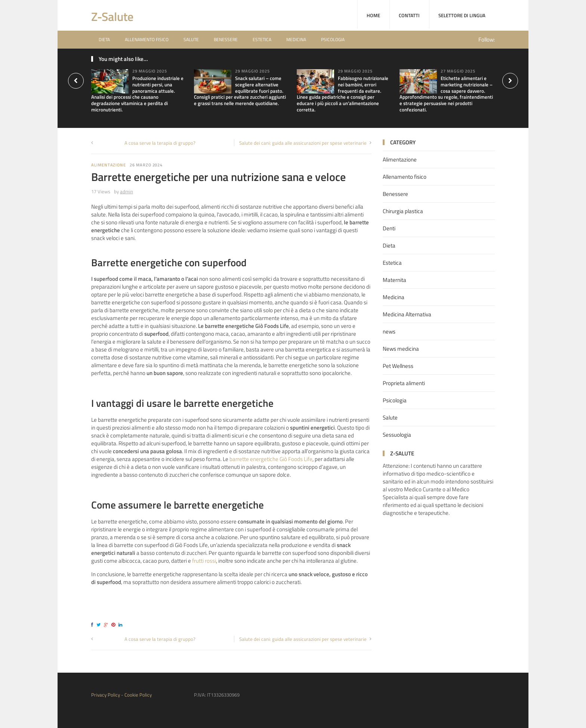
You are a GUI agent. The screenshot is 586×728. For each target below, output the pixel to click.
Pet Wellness (398, 366)
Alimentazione (109, 165)
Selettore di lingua (462, 15)
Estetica (262, 39)
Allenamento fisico (147, 39)
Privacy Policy (106, 695)
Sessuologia (397, 435)
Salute (191, 39)
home (373, 15)
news (389, 331)
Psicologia (333, 39)
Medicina (296, 39)
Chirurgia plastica (403, 211)
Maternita (394, 280)
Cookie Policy (138, 695)
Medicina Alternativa (407, 314)
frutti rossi (204, 561)
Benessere (226, 39)
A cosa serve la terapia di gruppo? (160, 143)
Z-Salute (112, 16)
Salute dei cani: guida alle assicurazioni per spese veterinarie (303, 143)
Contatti (409, 15)
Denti (389, 228)
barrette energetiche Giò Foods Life (271, 459)
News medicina (401, 349)
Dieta (104, 39)
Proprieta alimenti (404, 383)
